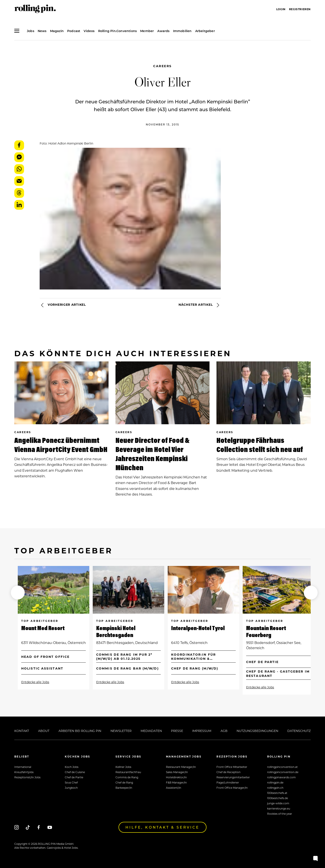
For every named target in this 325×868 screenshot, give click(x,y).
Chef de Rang (124, 782)
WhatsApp (19, 169)
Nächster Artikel (200, 305)
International (23, 767)
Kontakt (22, 731)
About (44, 731)
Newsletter (121, 731)
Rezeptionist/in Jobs (27, 777)
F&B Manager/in (176, 782)
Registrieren (300, 9)
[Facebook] (39, 827)
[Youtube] (50, 827)
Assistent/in (174, 788)
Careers (162, 66)
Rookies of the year (280, 814)
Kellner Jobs (123, 767)
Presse (177, 731)
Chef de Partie (74, 777)
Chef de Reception (228, 772)
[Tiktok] (28, 827)
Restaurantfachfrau (128, 772)
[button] (18, 593)
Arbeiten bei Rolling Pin (80, 731)
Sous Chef (71, 782)
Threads (19, 193)
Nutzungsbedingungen (257, 731)
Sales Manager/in (177, 772)
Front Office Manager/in (232, 788)
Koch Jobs (72, 767)
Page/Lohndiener (228, 782)
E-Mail (19, 181)
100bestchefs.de (278, 798)
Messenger (19, 157)
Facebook (19, 145)
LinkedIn (19, 205)
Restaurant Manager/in (181, 767)
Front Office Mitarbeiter (232, 767)
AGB (224, 731)
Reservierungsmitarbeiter (233, 777)
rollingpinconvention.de (283, 772)
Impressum (202, 731)
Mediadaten (151, 731)
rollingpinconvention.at (282, 767)
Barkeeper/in (124, 788)
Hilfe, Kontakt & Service (162, 827)
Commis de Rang (127, 777)
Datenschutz (299, 731)
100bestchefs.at (277, 793)
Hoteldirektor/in (176, 777)
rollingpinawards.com (281, 777)
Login (281, 9)
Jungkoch (71, 788)
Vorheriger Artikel (63, 305)
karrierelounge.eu (279, 808)
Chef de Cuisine (75, 772)
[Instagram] (17, 827)
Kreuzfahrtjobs (24, 772)
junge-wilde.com (278, 803)
